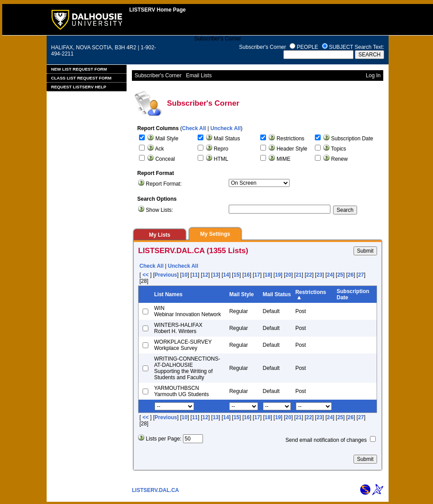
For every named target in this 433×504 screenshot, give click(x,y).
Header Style (292, 149)
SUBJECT (341, 47)
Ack (159, 149)
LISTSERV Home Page (157, 10)
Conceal (165, 159)
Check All (194, 128)
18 (268, 275)
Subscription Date (352, 139)
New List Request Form (79, 69)
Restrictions (291, 139)
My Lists (159, 235)
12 (205, 275)
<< (145, 275)
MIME (284, 159)
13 (216, 275)
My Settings (215, 234)
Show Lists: (159, 210)
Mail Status (227, 139)
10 (185, 275)
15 (236, 275)
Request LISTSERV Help (79, 87)
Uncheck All (226, 128)
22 (309, 275)
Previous (166, 275)
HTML (221, 159)
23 (320, 275)
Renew (340, 159)
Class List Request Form (81, 78)
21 (299, 275)
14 (226, 275)
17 (257, 275)
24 (330, 275)
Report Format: (164, 184)
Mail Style (167, 139)
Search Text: (369, 47)
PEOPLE (307, 47)
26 (351, 275)
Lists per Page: (163, 439)
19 (278, 275)
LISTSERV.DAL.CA (155, 490)
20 (288, 275)
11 (195, 275)
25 (340, 275)
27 (361, 275)
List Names (168, 294)
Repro (221, 149)
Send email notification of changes (326, 440)
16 (247, 275)
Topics (338, 149)
